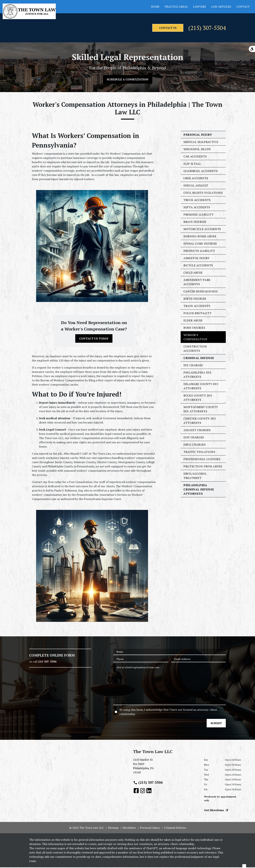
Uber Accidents (196, 179)
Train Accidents (197, 307)
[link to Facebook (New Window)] (136, 791)
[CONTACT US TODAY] (94, 339)
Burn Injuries (194, 328)
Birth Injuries (195, 299)
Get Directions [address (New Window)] (217, 811)
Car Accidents (195, 157)
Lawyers (199, 7)
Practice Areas (176, 7)
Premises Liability (199, 215)
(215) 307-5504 (197, 28)
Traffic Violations (199, 453)
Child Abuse (193, 273)
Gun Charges (194, 438)
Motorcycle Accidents (202, 230)
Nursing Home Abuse (200, 237)
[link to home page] (29, 11)
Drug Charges (195, 445)
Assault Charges (197, 431)
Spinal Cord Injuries (200, 244)
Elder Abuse (193, 321)
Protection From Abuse (203, 467)
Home (155, 7)
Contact (243, 7)
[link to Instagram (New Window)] (143, 791)
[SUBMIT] (216, 724)
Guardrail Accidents (201, 172)
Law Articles (221, 7)
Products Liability (199, 251)
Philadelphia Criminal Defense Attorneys (199, 490)
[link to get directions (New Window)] (166, 768)
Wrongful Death (197, 150)
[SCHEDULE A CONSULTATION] (128, 80)
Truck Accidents (197, 201)
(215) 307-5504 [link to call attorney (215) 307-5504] (148, 783)
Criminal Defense (199, 359)
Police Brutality (197, 314)
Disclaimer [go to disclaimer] (129, 828)
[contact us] (143, 28)
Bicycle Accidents (198, 266)
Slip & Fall (192, 164)
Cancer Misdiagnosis (201, 292)
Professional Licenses (202, 460)
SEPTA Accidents (197, 208)
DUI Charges (193, 366)
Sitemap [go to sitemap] (113, 828)
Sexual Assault (196, 186)
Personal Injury (198, 135)
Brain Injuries (195, 222)
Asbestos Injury (197, 259)
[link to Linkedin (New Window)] (149, 791)
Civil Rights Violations (203, 193)
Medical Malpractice (201, 143)
